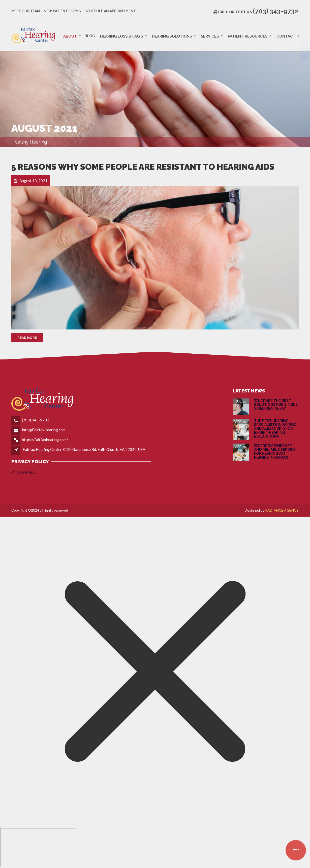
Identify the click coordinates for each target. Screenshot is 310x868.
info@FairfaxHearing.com (44, 430)
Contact (286, 36)
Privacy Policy (23, 472)
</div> (38, 847)
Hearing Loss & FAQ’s (121, 36)
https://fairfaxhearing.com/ (45, 440)
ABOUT (70, 36)
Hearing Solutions (172, 36)
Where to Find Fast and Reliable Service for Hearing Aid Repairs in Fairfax (275, 452)
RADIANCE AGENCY (282, 510)
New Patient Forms (62, 11)
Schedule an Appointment (110, 11)
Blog (90, 36)
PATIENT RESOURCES (248, 36)
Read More (27, 338)
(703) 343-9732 (36, 420)
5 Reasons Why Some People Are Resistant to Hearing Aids (143, 167)
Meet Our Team (26, 11)
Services (210, 36)
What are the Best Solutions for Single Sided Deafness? (276, 405)
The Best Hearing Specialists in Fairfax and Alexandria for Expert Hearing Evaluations (275, 429)
